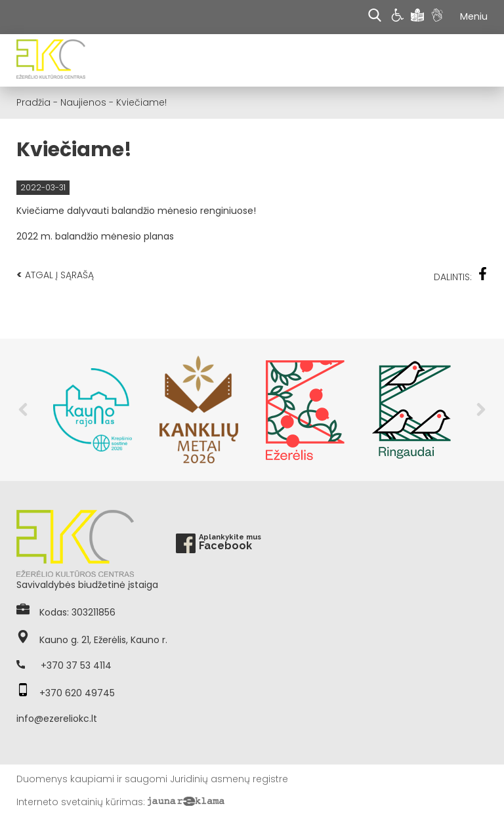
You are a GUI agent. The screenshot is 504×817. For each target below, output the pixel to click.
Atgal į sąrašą (55, 275)
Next (481, 409)
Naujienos (83, 102)
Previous (23, 409)
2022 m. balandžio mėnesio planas (95, 236)
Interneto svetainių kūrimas (80, 802)
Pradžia (33, 102)
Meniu (474, 16)
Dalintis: (461, 275)
